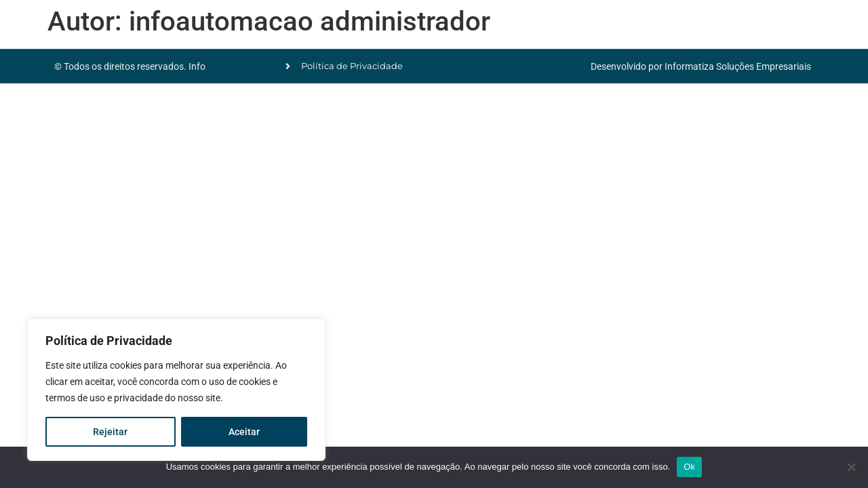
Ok (689, 467)
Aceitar (244, 432)
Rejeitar (110, 432)
